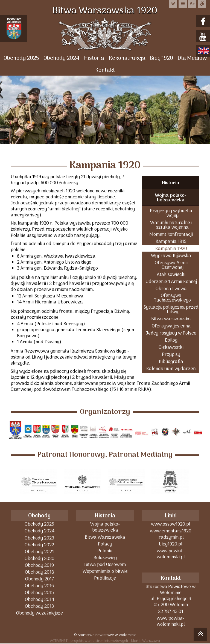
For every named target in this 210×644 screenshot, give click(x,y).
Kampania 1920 (171, 248)
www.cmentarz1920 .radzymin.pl (171, 534)
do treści (173, 4)
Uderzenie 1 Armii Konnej (171, 281)
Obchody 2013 (39, 606)
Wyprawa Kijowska (171, 256)
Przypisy (171, 354)
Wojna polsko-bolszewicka (171, 198)
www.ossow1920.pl (171, 524)
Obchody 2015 (39, 593)
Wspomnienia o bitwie (105, 571)
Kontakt (105, 70)
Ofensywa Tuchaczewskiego (172, 298)
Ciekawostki (171, 347)
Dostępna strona (202, 4)
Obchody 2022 (39, 545)
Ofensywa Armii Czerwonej (171, 265)
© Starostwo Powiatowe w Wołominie (105, 635)
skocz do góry (200, 635)
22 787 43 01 (171, 611)
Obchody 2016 (39, 586)
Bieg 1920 (161, 58)
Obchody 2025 (21, 58)
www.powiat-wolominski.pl (171, 554)
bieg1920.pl (171, 544)
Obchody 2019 (39, 565)
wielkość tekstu (192, 4)
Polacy (105, 544)
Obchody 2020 (40, 558)
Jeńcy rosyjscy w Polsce (171, 333)
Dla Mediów (192, 58)
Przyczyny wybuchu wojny (171, 213)
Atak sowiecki (171, 274)
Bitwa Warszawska (105, 537)
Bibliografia (171, 361)
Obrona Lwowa (171, 289)
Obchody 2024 (62, 58)
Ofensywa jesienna (171, 326)
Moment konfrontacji (171, 234)
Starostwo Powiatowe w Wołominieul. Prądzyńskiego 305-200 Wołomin (171, 596)
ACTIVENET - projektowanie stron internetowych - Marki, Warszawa (105, 641)
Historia (94, 58)
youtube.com (204, 37)
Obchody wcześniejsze (40, 613)
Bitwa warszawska (171, 319)
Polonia (105, 551)
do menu (183, 4)
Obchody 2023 (39, 538)
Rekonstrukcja (127, 58)
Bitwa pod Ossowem (105, 564)
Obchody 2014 (40, 599)
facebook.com (204, 22)
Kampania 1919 (171, 241)
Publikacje (105, 578)
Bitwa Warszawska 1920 (105, 11)
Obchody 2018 (40, 572)
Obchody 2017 (40, 579)
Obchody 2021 (39, 552)
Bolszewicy (105, 558)
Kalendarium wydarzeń (171, 369)
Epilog (171, 340)
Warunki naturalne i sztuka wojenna (171, 225)
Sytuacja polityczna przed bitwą (171, 309)
